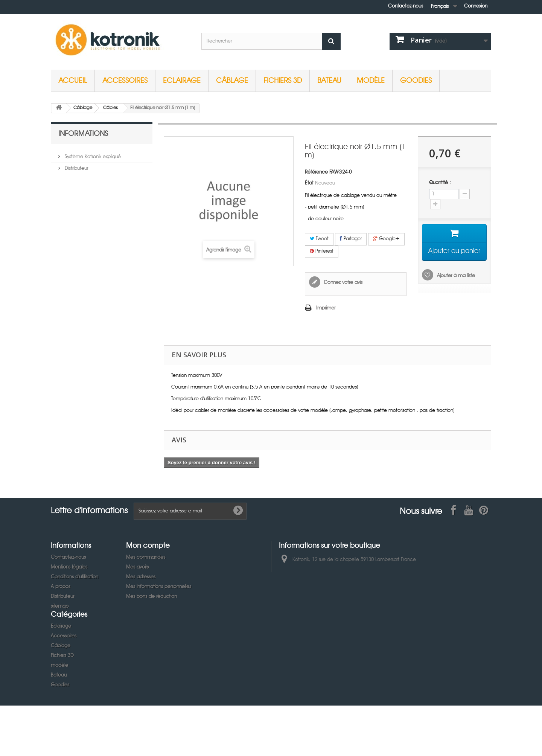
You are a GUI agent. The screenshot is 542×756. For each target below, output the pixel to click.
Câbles (110, 108)
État (309, 183)
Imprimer (326, 308)
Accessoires (125, 80)
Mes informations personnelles (159, 587)
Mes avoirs (137, 567)
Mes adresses (141, 577)
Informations (83, 133)
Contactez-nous (406, 6)
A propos (61, 587)
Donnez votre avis (343, 283)
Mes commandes (146, 557)
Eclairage (182, 80)
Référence (316, 172)
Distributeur (76, 165)
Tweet (319, 239)
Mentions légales (69, 567)
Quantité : (440, 183)
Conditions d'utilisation (75, 577)
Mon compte (148, 545)
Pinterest (322, 251)
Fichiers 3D (283, 80)
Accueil (73, 80)
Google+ (386, 239)
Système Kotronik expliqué (92, 154)
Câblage (232, 80)
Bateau (329, 80)
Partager (351, 239)
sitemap (60, 606)
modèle (371, 80)
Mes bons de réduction (151, 597)
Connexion (476, 6)
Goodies (416, 80)
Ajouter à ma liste (455, 276)
